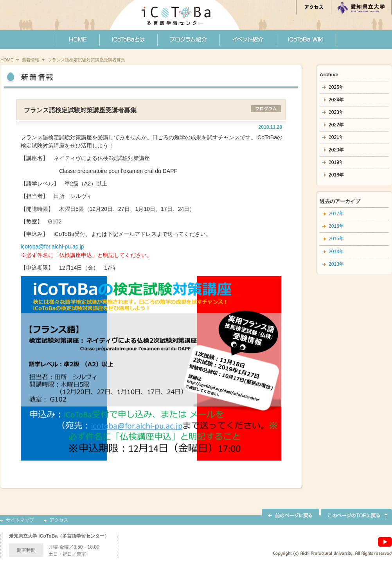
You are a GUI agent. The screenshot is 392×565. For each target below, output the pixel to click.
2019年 (336, 162)
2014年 (336, 252)
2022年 (336, 125)
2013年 (336, 264)
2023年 (336, 112)
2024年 (336, 100)
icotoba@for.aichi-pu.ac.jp (52, 247)
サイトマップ (20, 520)
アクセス (59, 520)
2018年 (336, 175)
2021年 (336, 137)
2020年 (336, 150)
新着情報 (31, 60)
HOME (7, 60)
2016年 (336, 226)
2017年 (336, 214)
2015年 (336, 239)
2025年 (336, 87)
